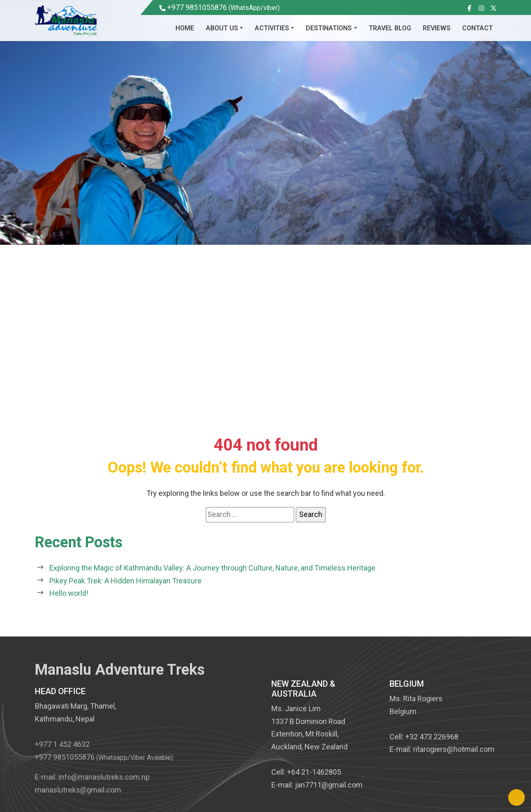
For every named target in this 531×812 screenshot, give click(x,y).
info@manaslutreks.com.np (104, 784)
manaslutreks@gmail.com (78, 797)
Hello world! (69, 593)
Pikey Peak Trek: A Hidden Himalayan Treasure (125, 581)
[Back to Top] (516, 797)
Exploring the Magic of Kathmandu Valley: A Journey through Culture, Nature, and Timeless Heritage (212, 568)
